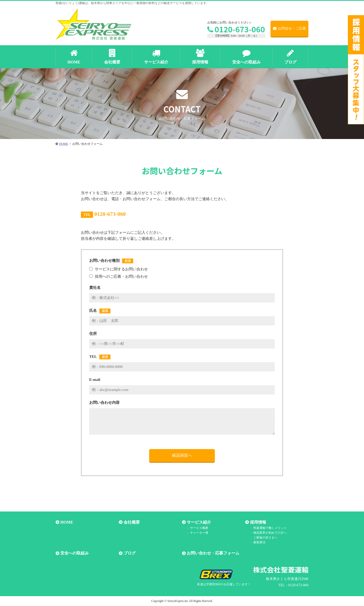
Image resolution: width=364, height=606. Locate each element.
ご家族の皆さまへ (265, 538)
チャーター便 (199, 533)
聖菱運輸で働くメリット (270, 528)
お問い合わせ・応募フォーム (213, 553)
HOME (67, 522)
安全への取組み (75, 553)
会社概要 (132, 522)
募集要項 (259, 542)
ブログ (130, 553)
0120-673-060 (236, 29)
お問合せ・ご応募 (290, 28)
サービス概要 (199, 528)
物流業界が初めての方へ (270, 533)
